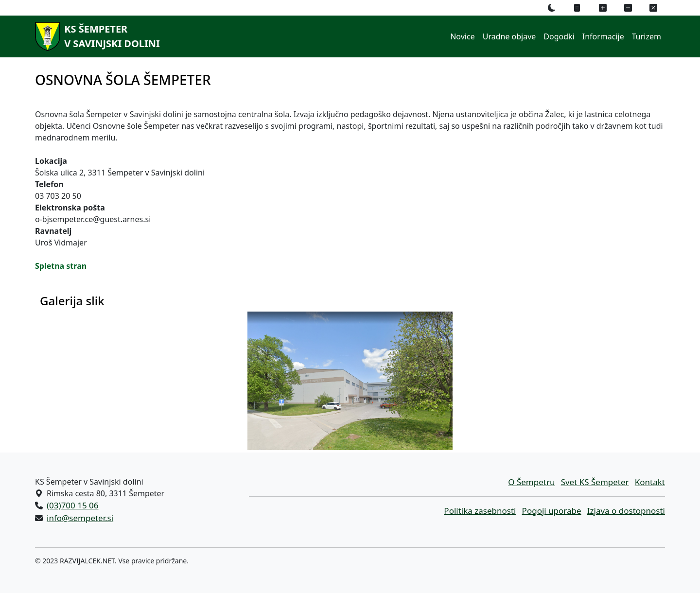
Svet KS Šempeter (595, 482)
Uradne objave (509, 36)
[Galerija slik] (350, 381)
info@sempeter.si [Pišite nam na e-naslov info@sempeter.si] (80, 518)
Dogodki (559, 36)
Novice (462, 36)
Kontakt (650, 482)
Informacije (603, 36)
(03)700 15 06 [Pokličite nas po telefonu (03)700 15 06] (73, 505)
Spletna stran (61, 266)
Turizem (647, 36)
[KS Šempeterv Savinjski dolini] (96, 36)
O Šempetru (531, 482)
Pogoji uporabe (552, 511)
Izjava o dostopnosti (626, 511)
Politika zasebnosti (480, 511)
